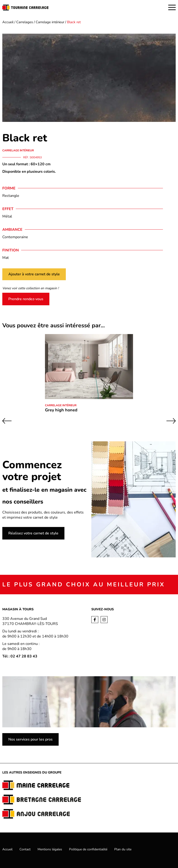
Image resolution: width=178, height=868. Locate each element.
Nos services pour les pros (30, 739)
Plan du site (123, 849)
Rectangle (11, 196)
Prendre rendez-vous (26, 299)
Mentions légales (50, 849)
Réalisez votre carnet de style (33, 533)
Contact (25, 849)
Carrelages (25, 22)
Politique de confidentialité (88, 849)
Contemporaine (15, 237)
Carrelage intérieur (50, 22)
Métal (7, 216)
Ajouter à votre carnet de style (34, 274)
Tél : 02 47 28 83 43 (20, 656)
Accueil (8, 22)
